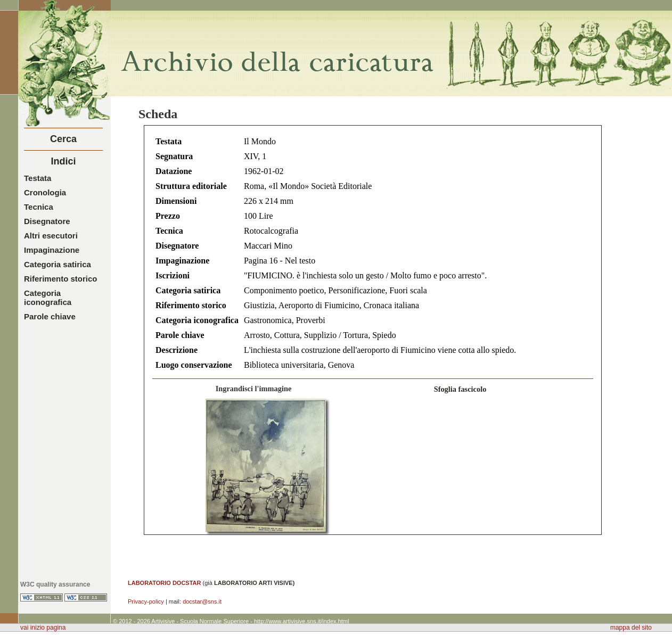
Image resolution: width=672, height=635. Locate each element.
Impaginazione (52, 250)
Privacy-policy (146, 601)
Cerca (63, 139)
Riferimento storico (61, 279)
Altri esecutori (51, 236)
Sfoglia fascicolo (460, 389)
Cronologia (45, 192)
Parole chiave (50, 316)
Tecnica (39, 207)
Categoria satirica (58, 264)
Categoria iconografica (48, 298)
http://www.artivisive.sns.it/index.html (302, 621)
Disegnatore (47, 221)
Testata (38, 178)
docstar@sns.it (202, 601)
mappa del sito (631, 628)
